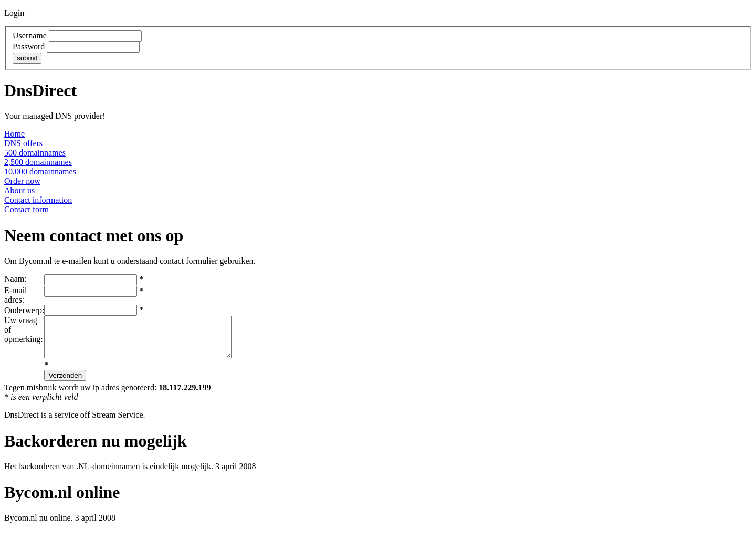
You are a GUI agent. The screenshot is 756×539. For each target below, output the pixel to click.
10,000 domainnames (40, 172)
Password (29, 46)
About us (19, 190)
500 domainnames (35, 153)
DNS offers (23, 143)
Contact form (27, 209)
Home (14, 134)
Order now (22, 181)
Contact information (38, 200)
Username (30, 35)
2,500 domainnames (38, 162)
